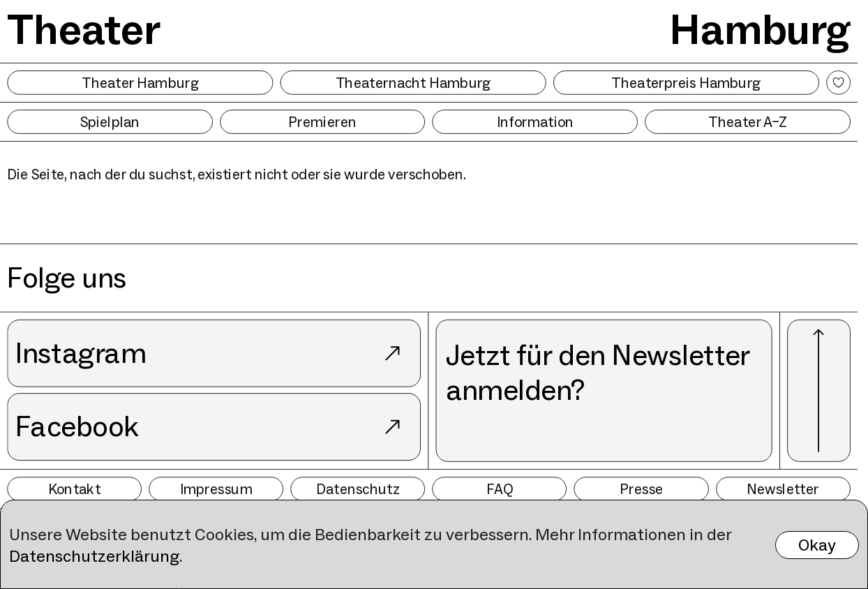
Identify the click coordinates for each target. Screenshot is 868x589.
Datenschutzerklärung (94, 556)
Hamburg (760, 29)
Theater (83, 29)
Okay (817, 545)
